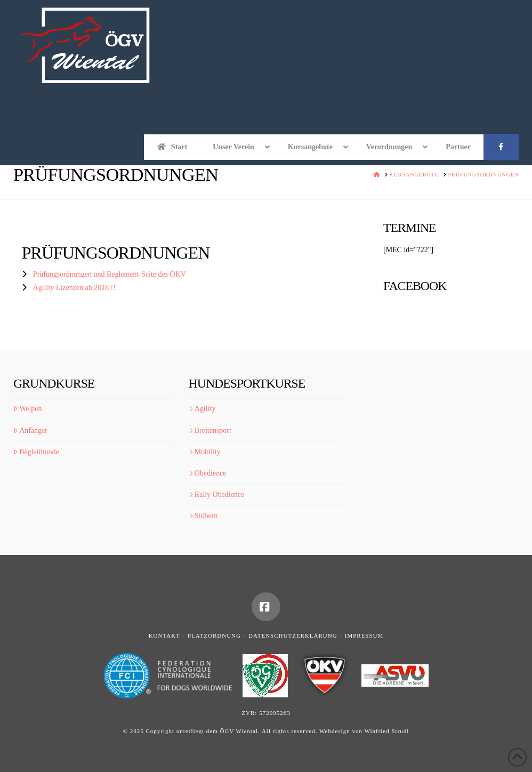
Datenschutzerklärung (293, 636)
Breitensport (210, 431)
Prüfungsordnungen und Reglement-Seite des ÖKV (110, 274)
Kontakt (164, 636)
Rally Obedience (217, 494)
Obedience (208, 473)
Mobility (205, 452)
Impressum (364, 636)
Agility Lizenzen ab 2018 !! (74, 288)
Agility (202, 409)
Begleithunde (36, 452)
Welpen (28, 409)
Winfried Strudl (386, 731)
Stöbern (203, 516)
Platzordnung (214, 636)
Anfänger (30, 431)
